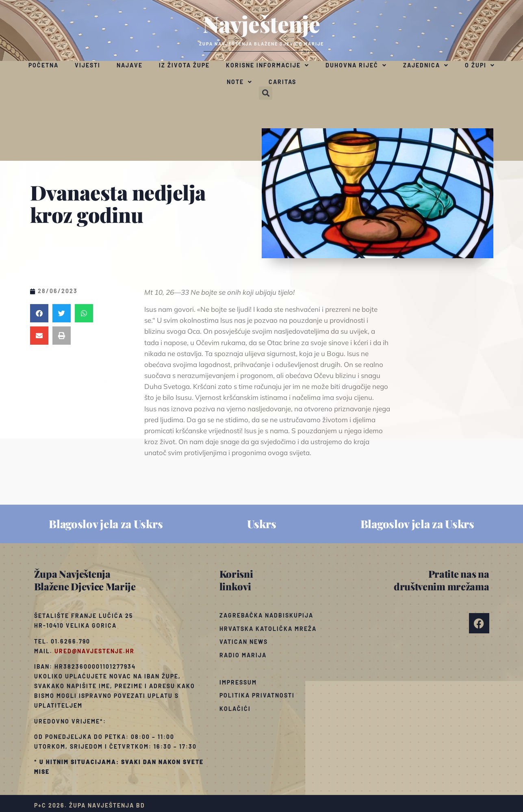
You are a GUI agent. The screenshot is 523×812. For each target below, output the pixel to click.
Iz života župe (184, 65)
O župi (480, 65)
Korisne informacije (268, 65)
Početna (43, 65)
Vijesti (88, 65)
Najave (130, 65)
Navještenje (261, 24)
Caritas (282, 82)
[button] (266, 93)
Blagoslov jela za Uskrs (106, 524)
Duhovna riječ (356, 65)
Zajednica (426, 65)
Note (240, 82)
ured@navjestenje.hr (94, 651)
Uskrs (262, 524)
